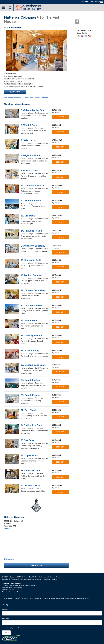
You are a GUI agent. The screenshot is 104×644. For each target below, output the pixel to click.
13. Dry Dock (28, 216)
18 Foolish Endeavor (32, 275)
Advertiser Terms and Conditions (13, 592)
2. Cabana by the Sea (32, 110)
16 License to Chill (31, 260)
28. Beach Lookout (31, 380)
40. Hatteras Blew (30, 486)
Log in (6, 633)
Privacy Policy (55, 577)
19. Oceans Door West (33, 290)
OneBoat (16, 598)
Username (6, 609)
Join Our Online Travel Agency (12, 588)
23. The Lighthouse (31, 336)
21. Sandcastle (29, 320)
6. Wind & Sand (29, 125)
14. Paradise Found (31, 231)
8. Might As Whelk (31, 155)
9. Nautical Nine (29, 171)
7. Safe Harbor (29, 140)
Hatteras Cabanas (20, 17)
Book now (15, 92)
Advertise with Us (8, 590)
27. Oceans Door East (33, 365)
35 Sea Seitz (27, 440)
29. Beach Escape (30, 395)
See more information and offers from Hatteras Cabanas (26, 98)
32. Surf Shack (29, 410)
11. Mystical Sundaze (32, 186)
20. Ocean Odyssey (31, 305)
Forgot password (13, 628)
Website (7, 529)
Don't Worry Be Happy (33, 246)
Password (6, 618)
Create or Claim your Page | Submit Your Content (18, 585)
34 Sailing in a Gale (31, 425)
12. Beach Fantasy (31, 201)
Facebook (77, 22)
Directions (10, 559)
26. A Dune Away (30, 351)
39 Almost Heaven (31, 471)
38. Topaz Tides (29, 455)
